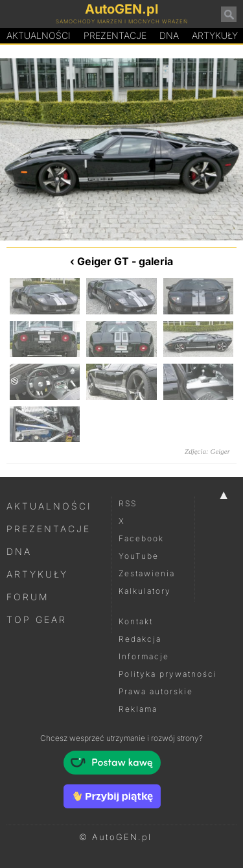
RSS (128, 503)
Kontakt (136, 621)
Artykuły (37, 574)
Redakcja (140, 639)
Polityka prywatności (168, 674)
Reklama (138, 709)
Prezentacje (115, 35)
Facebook (141, 538)
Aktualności (39, 35)
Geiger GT (103, 261)
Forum (28, 597)
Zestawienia (147, 573)
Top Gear (37, 619)
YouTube (139, 556)
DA (169, 36)
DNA (19, 551)
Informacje (144, 656)
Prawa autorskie (156, 691)
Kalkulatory (145, 591)
